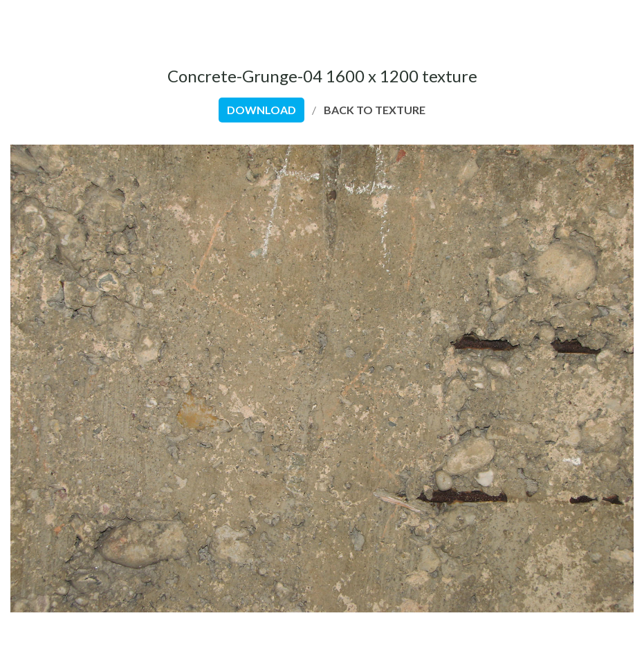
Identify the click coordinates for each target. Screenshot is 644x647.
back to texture (375, 110)
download (261, 110)
